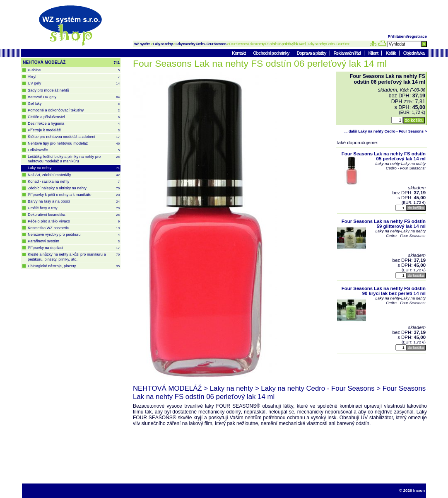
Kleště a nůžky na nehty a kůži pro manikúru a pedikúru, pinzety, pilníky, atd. (74, 257)
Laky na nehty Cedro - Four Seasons (201, 44)
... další (386, 131)
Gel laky (74, 104)
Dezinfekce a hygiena (74, 124)
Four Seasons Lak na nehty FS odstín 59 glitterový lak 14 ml (384, 224)
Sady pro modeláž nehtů (48, 90)
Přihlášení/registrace (407, 36)
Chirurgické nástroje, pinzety (74, 266)
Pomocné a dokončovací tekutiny (74, 110)
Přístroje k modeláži (74, 130)
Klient (373, 53)
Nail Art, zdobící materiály (74, 175)
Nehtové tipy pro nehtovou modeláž (74, 144)
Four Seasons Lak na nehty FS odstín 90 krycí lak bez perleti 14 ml (384, 291)
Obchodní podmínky (271, 53)
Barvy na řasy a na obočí (74, 202)
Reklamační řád (348, 53)
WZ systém (142, 44)
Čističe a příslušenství (74, 117)
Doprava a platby (312, 53)
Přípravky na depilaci (74, 248)
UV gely (74, 83)
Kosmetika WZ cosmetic (74, 228)
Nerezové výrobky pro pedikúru (74, 235)
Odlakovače (74, 150)
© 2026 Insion (412, 490)
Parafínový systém (74, 241)
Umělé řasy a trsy (74, 208)
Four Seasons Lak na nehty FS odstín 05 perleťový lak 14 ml (384, 156)
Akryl (74, 77)
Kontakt (239, 53)
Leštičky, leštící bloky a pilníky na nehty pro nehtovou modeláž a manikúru (74, 159)
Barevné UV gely (74, 97)
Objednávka (414, 53)
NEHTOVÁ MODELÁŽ (71, 63)
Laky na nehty (163, 44)
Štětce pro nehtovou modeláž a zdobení (74, 137)
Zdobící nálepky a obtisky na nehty (74, 188)
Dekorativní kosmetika (74, 215)
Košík (391, 53)
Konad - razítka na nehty (74, 182)
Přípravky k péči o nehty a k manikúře (74, 195)
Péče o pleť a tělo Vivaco (74, 221)
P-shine (74, 70)
